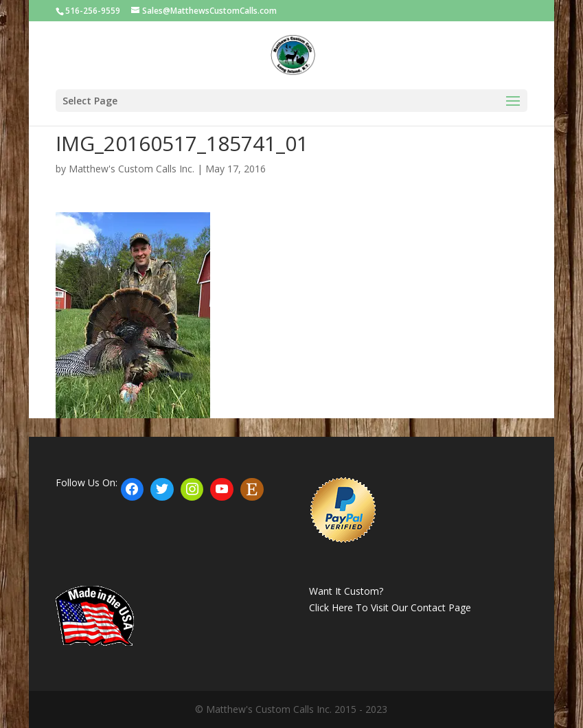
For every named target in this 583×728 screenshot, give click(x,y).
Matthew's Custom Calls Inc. (132, 169)
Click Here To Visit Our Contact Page (390, 607)
